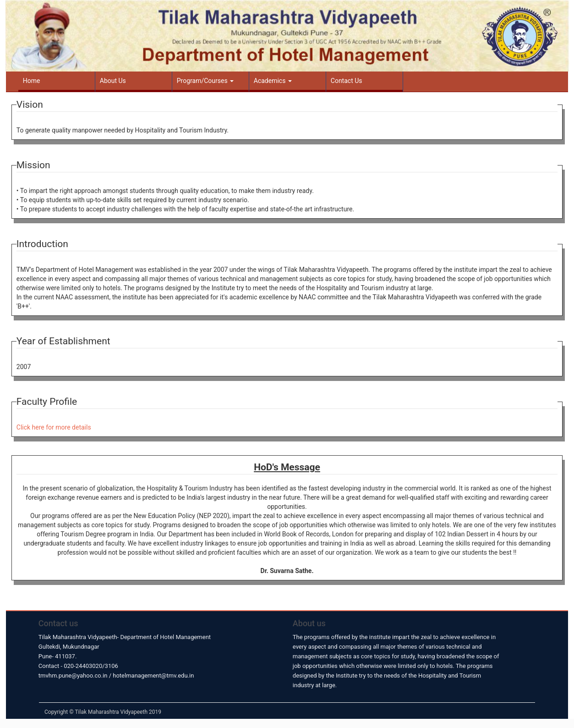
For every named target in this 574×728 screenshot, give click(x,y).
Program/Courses (205, 81)
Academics (273, 81)
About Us (113, 81)
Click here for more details (54, 427)
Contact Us (347, 81)
